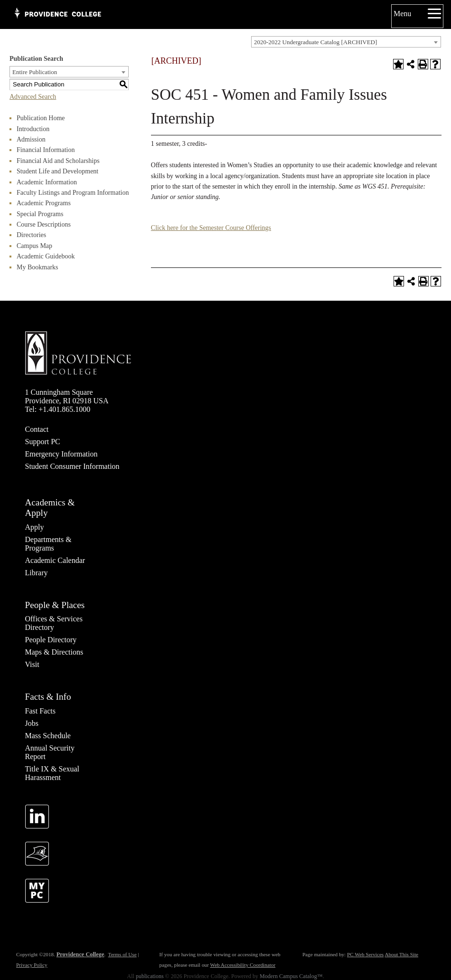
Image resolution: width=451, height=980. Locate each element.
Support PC (43, 442)
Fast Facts (40, 711)
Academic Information (47, 182)
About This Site (401, 954)
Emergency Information (61, 454)
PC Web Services (365, 954)
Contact (37, 429)
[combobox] (346, 42)
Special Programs (40, 214)
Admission (31, 139)
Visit (32, 664)
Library (37, 573)
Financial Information (46, 150)
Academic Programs (44, 203)
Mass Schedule (48, 736)
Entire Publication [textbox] (35, 72)
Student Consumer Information (72, 466)
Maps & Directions (54, 652)
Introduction (33, 129)
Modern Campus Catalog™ (291, 976)
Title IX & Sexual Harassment (52, 773)
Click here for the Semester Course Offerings (211, 228)
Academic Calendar (55, 560)
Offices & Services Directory (54, 623)
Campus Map (34, 246)
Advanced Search (33, 97)
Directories (31, 235)
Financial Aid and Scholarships (58, 161)
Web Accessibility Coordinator (243, 965)
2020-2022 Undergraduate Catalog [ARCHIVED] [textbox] (315, 42)
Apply (35, 527)
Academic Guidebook (46, 256)
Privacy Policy (32, 965)
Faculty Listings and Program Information (73, 193)
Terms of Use (122, 954)
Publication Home (41, 118)
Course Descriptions (44, 224)
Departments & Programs (48, 544)
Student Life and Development (57, 171)
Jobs (32, 723)
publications (150, 976)
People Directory (51, 640)
